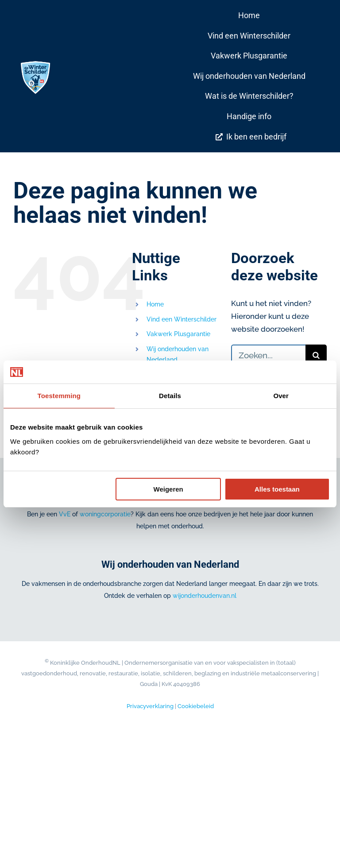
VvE (65, 514)
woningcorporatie (105, 514)
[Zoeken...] (268, 355)
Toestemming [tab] (59, 396)
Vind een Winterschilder (182, 319)
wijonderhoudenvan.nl (205, 596)
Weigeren (168, 489)
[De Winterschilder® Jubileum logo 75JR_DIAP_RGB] (35, 63)
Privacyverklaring (150, 706)
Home (155, 304)
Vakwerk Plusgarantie (178, 334)
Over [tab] (281, 396)
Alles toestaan (277, 489)
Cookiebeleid (196, 706)
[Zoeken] (316, 355)
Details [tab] (170, 396)
